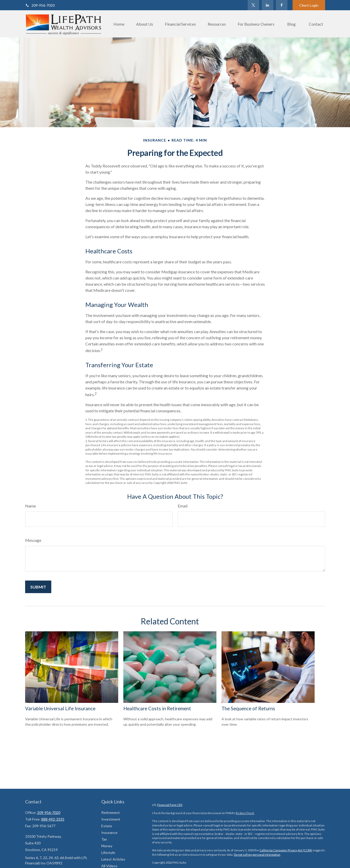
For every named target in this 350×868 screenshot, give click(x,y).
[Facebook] (282, 5)
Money (107, 846)
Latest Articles (113, 859)
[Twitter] (253, 5)
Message (33, 540)
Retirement (111, 812)
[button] (119, 24)
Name (31, 506)
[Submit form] (38, 587)
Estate (107, 826)
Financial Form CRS (170, 805)
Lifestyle (108, 852)
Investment (111, 819)
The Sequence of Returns (248, 709)
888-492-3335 (53, 819)
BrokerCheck (245, 813)
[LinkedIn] (268, 5)
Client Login (309, 5)
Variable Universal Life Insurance (60, 709)
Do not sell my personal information (257, 855)
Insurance (109, 832)
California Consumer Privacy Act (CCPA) (286, 850)
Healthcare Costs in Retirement (157, 709)
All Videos (109, 866)
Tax (104, 839)
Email (183, 506)
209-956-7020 (40, 5)
